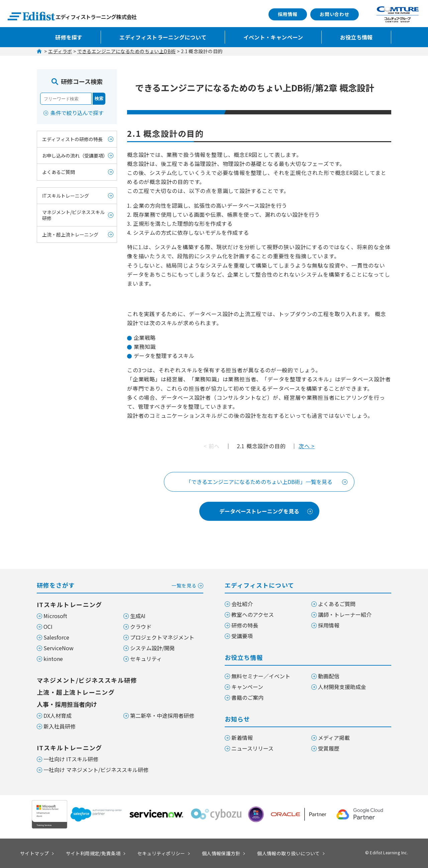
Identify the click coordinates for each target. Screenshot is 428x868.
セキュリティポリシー (161, 853)
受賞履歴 (329, 748)
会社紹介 (242, 604)
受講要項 (242, 636)
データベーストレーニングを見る (259, 511)
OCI (48, 626)
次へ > (307, 446)
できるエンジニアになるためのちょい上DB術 (127, 51)
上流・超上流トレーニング (70, 234)
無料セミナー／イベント (261, 676)
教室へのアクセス (253, 614)
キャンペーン (247, 687)
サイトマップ (35, 853)
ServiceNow (59, 648)
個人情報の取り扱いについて (288, 853)
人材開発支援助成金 (342, 687)
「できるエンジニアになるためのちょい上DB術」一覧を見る (259, 482)
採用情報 (288, 14)
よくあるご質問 (59, 172)
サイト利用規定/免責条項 (93, 853)
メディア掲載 (334, 738)
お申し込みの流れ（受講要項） (75, 156)
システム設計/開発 (152, 648)
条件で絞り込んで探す (77, 113)
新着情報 (242, 738)
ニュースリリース (252, 748)
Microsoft (55, 616)
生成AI (138, 616)
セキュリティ (146, 659)
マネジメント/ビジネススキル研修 (73, 215)
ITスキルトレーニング (66, 196)
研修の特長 (245, 625)
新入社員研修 (60, 726)
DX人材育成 (58, 715)
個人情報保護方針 (221, 853)
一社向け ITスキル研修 (71, 759)
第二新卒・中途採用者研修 (162, 715)
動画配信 (329, 676)
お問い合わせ (335, 14)
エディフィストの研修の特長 (72, 139)
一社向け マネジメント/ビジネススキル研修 (96, 770)
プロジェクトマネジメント (162, 637)
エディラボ (60, 51)
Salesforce (56, 637)
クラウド (141, 626)
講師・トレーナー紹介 (345, 614)
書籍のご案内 (247, 697)
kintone (53, 659)
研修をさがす (120, 585)
